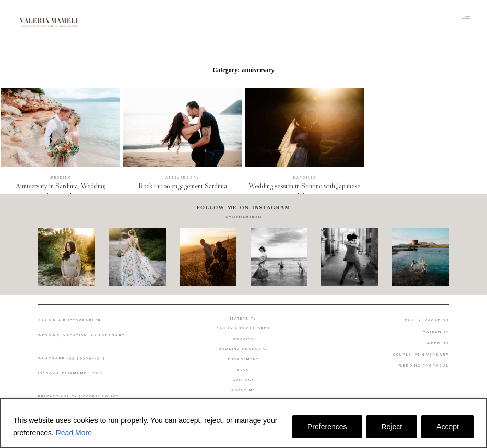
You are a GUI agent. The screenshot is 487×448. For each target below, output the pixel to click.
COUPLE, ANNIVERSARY (421, 355)
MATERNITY (436, 332)
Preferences (327, 427)
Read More (74, 433)
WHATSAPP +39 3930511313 (72, 358)
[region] (243, 423)
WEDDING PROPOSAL (424, 366)
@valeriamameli (243, 216)
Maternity (243, 319)
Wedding (244, 339)
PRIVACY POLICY (58, 396)
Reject (392, 427)
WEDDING (438, 343)
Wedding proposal (243, 349)
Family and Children (243, 328)
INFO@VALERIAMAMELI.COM (71, 373)
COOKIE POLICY (101, 396)
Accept (448, 427)
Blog (243, 370)
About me (243, 390)
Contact (244, 380)
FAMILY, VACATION (427, 320)
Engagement (244, 359)
